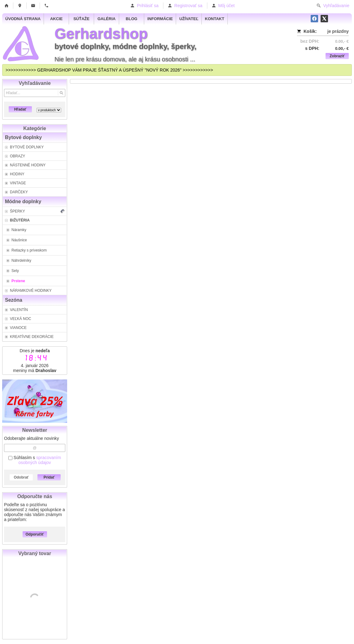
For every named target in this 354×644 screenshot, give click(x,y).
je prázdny (338, 31)
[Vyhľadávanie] (35, 93)
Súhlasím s (35, 460)
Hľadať (20, 109)
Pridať (49, 477)
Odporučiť (35, 534)
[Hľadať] (61, 93)
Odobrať (21, 477)
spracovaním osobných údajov (40, 460)
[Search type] (49, 110)
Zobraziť (337, 56)
